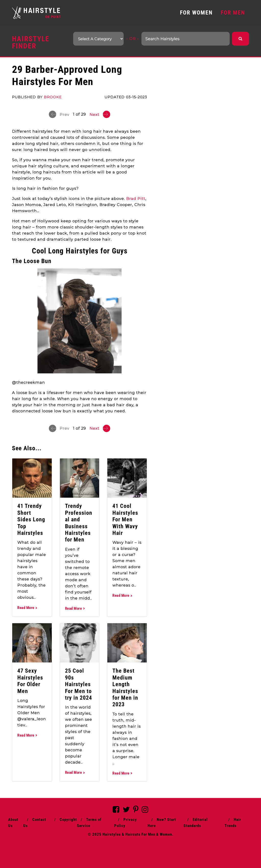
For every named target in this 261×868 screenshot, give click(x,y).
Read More (27, 608)
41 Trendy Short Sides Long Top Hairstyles (31, 519)
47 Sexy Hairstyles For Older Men (30, 681)
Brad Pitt (136, 199)
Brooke (53, 97)
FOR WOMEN (196, 13)
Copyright (68, 820)
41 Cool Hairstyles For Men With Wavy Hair (125, 519)
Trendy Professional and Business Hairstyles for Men (79, 523)
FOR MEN (233, 13)
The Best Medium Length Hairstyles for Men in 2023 (125, 688)
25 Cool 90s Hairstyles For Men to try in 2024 (79, 684)
